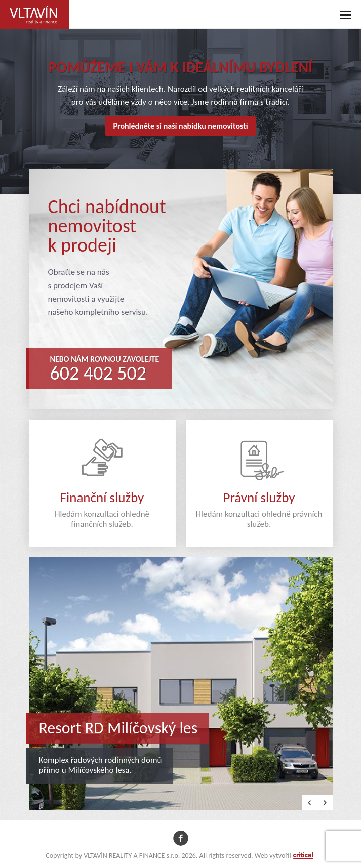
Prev (309, 803)
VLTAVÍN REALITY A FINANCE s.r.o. (32, 8)
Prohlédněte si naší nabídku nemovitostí (180, 126)
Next (325, 803)
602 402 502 (98, 373)
